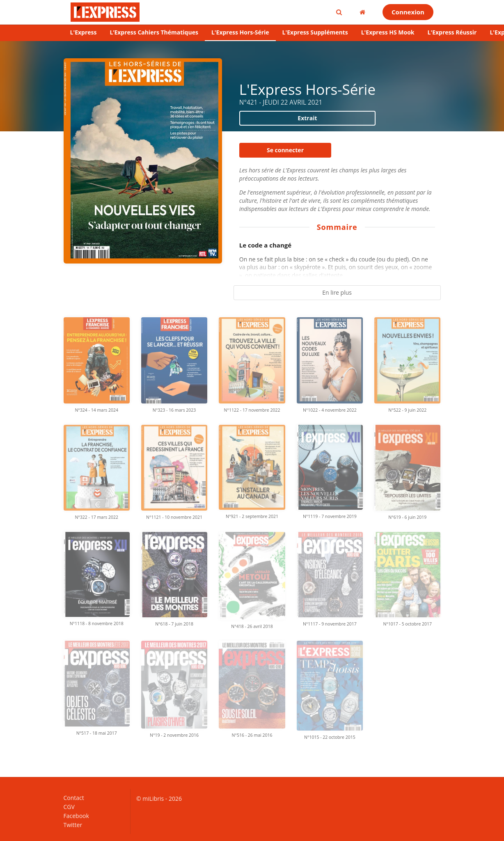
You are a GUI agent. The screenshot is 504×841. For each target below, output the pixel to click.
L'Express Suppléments (315, 32)
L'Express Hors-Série (240, 32)
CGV (69, 807)
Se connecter (285, 150)
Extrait (307, 118)
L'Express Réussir (452, 32)
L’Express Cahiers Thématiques (154, 32)
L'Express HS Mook (388, 32)
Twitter (73, 825)
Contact (74, 798)
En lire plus (337, 292)
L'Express (84, 32)
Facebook (76, 816)
